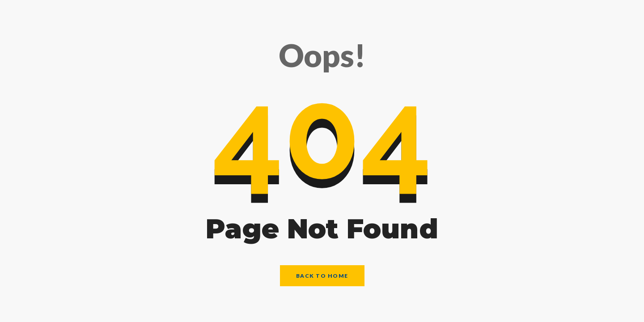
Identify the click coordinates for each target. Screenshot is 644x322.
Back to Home (322, 276)
